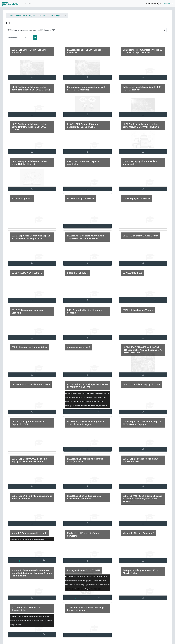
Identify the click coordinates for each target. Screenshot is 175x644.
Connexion (169, 3)
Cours (13, 15)
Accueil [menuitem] (28, 3)
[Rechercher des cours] (22, 38)
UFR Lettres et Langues (28, 15)
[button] (153, 4)
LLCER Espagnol (57, 15)
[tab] (34, 77)
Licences (44, 15)
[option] (159, 4)
